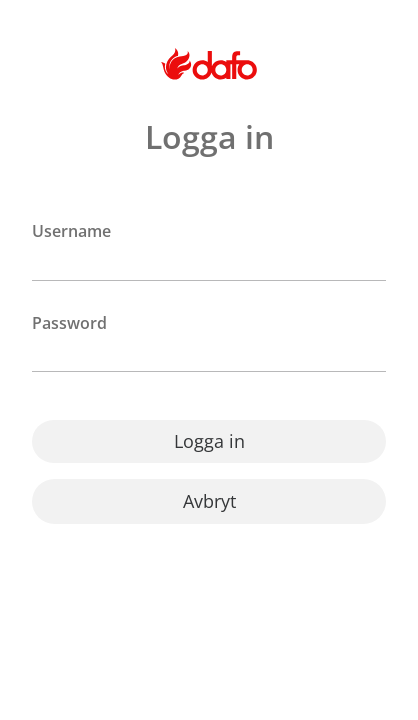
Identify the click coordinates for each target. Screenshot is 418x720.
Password (69, 323)
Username (71, 231)
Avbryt (209, 501)
